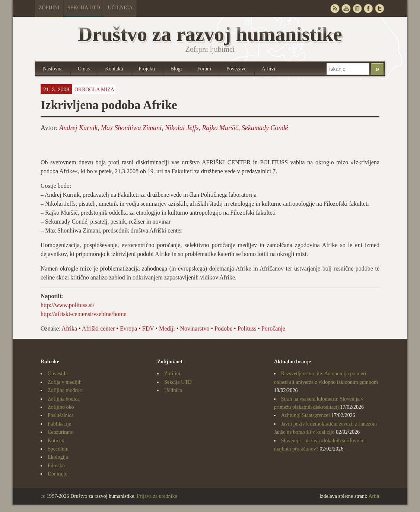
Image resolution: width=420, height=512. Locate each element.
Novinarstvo (195, 328)
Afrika (69, 328)
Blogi (176, 69)
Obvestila (58, 374)
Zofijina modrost (65, 390)
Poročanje (273, 328)
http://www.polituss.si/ (68, 305)
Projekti (147, 69)
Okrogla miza (94, 90)
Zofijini (49, 8)
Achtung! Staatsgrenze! (306, 415)
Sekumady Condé (265, 128)
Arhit (374, 496)
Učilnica (120, 8)
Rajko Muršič (220, 128)
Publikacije (59, 424)
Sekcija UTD (84, 8)
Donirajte (58, 474)
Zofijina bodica (64, 399)
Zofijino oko (61, 407)
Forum (204, 69)
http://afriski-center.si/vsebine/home (84, 314)
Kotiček (56, 441)
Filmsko (56, 466)
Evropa (128, 328)
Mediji (167, 328)
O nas (84, 69)
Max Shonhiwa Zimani (131, 128)
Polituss (247, 328)
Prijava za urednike (157, 496)
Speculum (58, 449)
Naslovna (53, 69)
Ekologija (58, 457)
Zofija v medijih (65, 382)
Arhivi (269, 69)
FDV (148, 328)
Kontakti (114, 69)
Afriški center (98, 328)
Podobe (223, 328)
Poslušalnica (61, 415)
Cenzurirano (61, 432)
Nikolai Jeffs (182, 128)
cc (43, 496)
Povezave (236, 69)
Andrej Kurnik (78, 128)
